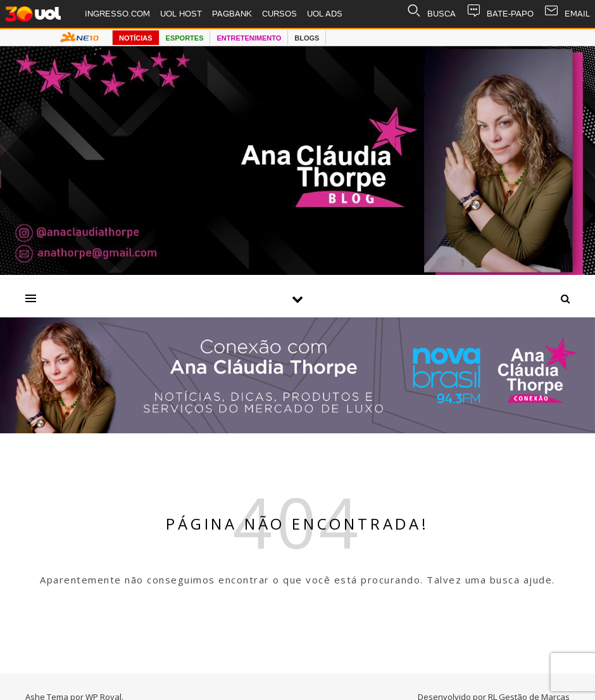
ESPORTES (185, 38)
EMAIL (567, 14)
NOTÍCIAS (136, 38)
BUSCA (431, 14)
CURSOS (279, 14)
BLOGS (307, 38)
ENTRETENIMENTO (249, 38)
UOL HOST (181, 14)
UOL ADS (325, 14)
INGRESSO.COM (117, 14)
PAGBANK (232, 14)
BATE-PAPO (500, 14)
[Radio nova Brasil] (297, 430)
